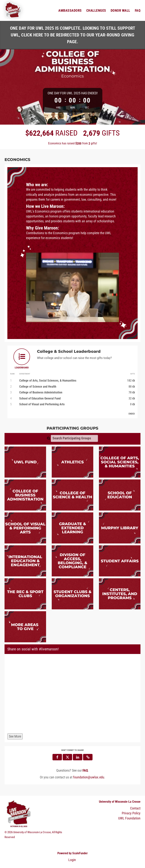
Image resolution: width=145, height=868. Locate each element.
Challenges (96, 11)
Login (72, 860)
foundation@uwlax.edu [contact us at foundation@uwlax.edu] (89, 777)
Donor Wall (120, 11)
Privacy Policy (131, 813)
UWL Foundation (129, 818)
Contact (135, 808)
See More (15, 736)
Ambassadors (70, 11)
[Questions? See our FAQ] (85, 770)
